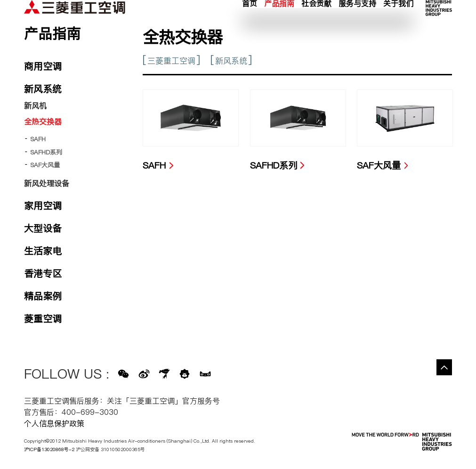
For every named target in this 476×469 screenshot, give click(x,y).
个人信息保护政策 (54, 423)
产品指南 (279, 26)
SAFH (38, 139)
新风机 (35, 105)
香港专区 (43, 274)
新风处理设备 (47, 183)
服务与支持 (357, 26)
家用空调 (43, 206)
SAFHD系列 (46, 152)
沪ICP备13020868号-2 (49, 449)
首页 (250, 26)
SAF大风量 (45, 165)
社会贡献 (316, 26)
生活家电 (43, 251)
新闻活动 (379, 15)
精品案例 (43, 296)
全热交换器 (43, 121)
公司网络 (404, 15)
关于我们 (398, 26)
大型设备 (43, 228)
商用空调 (43, 66)
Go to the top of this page (444, 367)
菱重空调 (43, 319)
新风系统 (231, 61)
